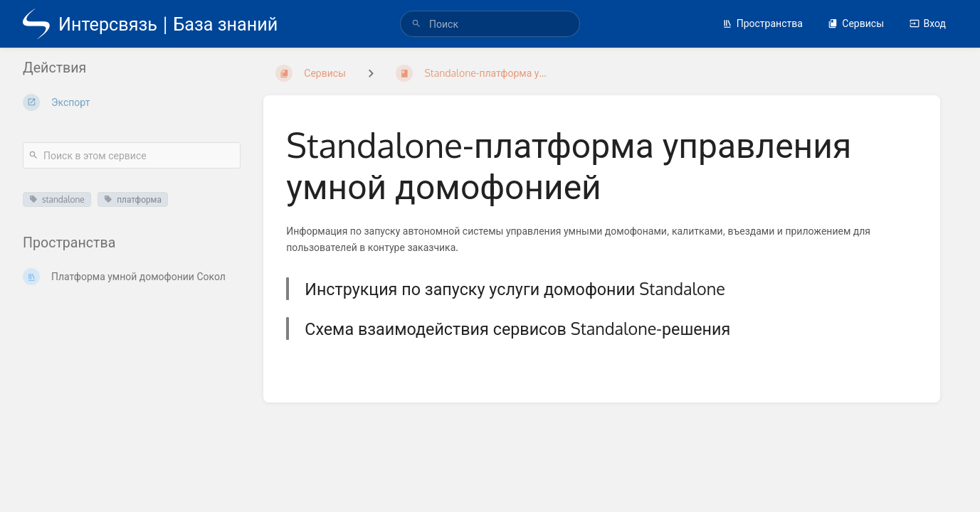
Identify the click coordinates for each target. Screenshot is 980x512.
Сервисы (856, 23)
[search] (490, 24)
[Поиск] (416, 24)
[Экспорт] (132, 102)
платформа (133, 199)
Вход (928, 23)
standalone (57, 199)
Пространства (763, 23)
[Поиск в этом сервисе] (132, 155)
